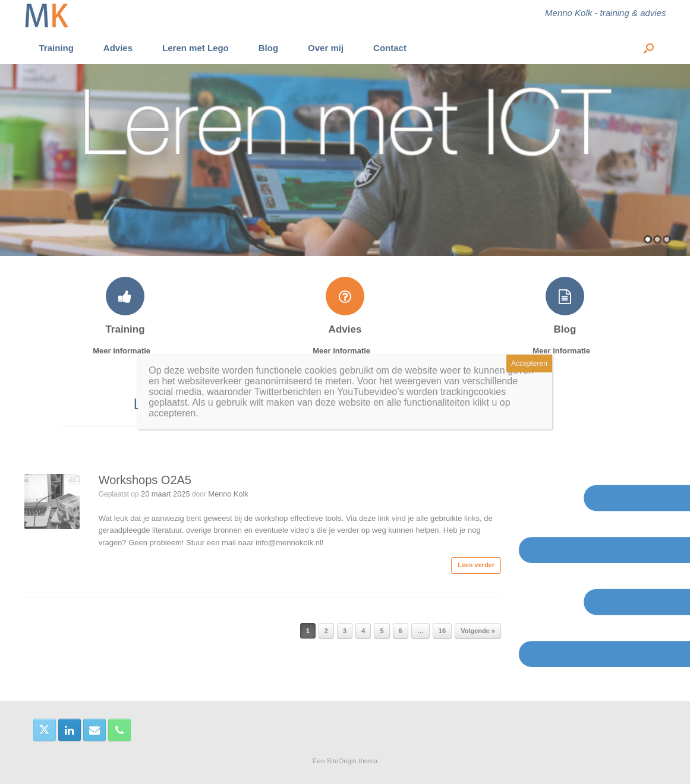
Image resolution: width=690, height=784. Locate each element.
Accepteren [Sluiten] (529, 363)
